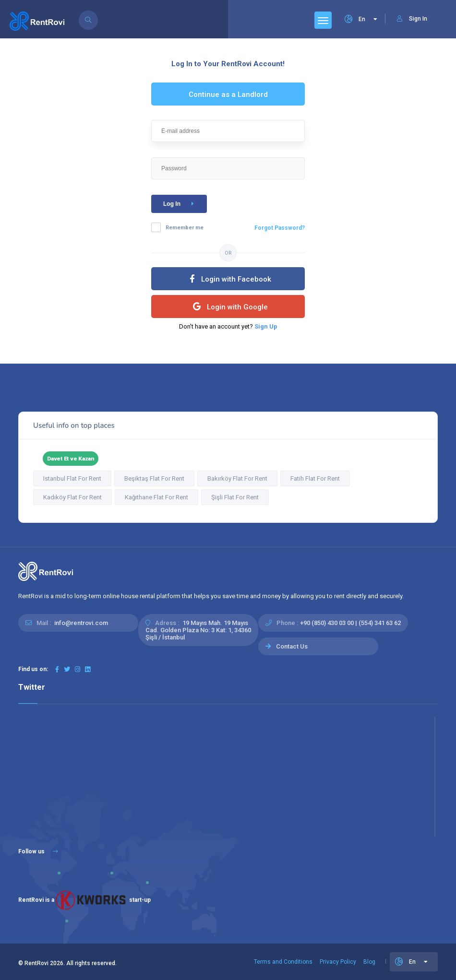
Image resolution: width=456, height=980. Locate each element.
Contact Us (292, 646)
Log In (180, 204)
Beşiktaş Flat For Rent (154, 478)
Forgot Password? (280, 228)
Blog (369, 962)
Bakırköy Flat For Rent (237, 478)
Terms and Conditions (283, 962)
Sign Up (266, 326)
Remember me (185, 228)
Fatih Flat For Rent (315, 478)
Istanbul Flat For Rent (72, 478)
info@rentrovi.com (81, 623)
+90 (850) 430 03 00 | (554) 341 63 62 (350, 623)
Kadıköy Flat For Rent (72, 497)
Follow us (38, 851)
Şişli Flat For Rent (235, 497)
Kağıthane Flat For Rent (156, 497)
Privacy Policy (338, 962)
